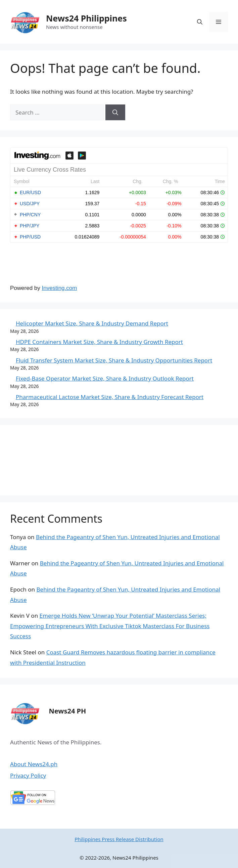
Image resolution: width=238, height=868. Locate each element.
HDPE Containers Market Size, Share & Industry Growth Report (99, 342)
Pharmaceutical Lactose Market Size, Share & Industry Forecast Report (110, 397)
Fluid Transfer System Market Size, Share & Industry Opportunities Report (114, 360)
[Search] (115, 113)
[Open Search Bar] (200, 22)
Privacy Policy (28, 775)
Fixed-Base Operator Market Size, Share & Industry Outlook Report (105, 378)
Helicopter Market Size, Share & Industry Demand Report (92, 323)
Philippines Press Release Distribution (119, 839)
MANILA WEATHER (119, 460)
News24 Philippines (86, 18)
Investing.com (60, 288)
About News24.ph (34, 764)
